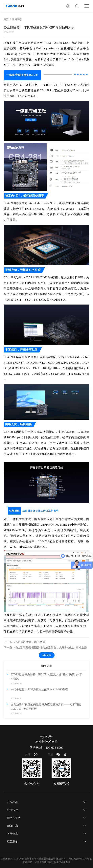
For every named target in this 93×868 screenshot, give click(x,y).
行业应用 (13, 810)
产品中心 (13, 802)
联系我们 (13, 842)
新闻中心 (13, 826)
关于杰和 (13, 834)
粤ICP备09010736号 (79, 859)
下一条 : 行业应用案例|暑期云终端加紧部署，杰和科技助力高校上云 (45, 648)
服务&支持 (14, 818)
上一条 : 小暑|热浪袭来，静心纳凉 (25, 642)
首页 (6, 19)
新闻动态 (17, 19)
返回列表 (47, 655)
